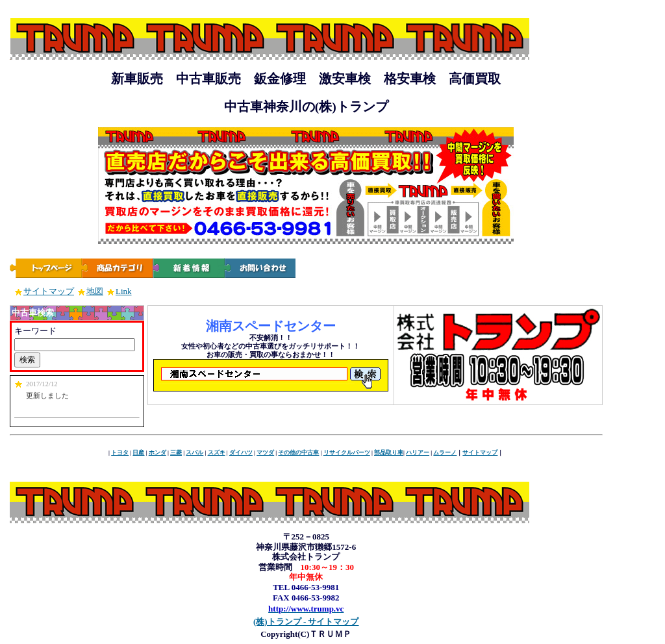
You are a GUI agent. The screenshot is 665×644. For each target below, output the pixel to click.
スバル (194, 452)
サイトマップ (44, 291)
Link (119, 291)
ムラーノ (445, 452)
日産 (138, 452)
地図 (90, 291)
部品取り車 (389, 452)
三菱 (176, 452)
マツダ (265, 452)
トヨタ (120, 452)
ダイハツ (241, 452)
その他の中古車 (298, 452)
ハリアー (418, 452)
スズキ (217, 452)
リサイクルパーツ (347, 452)
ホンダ (157, 452)
